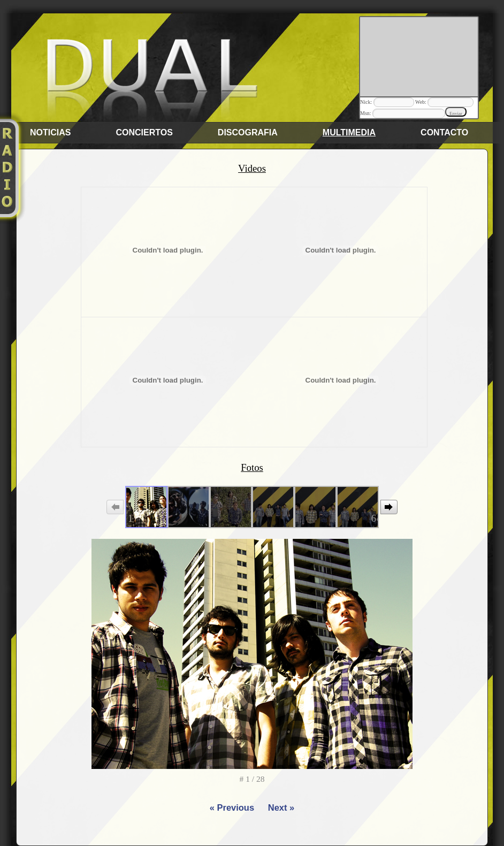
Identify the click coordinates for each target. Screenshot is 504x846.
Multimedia (349, 132)
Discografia (248, 132)
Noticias (50, 132)
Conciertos (144, 132)
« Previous (232, 807)
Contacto (444, 132)
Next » (281, 807)
